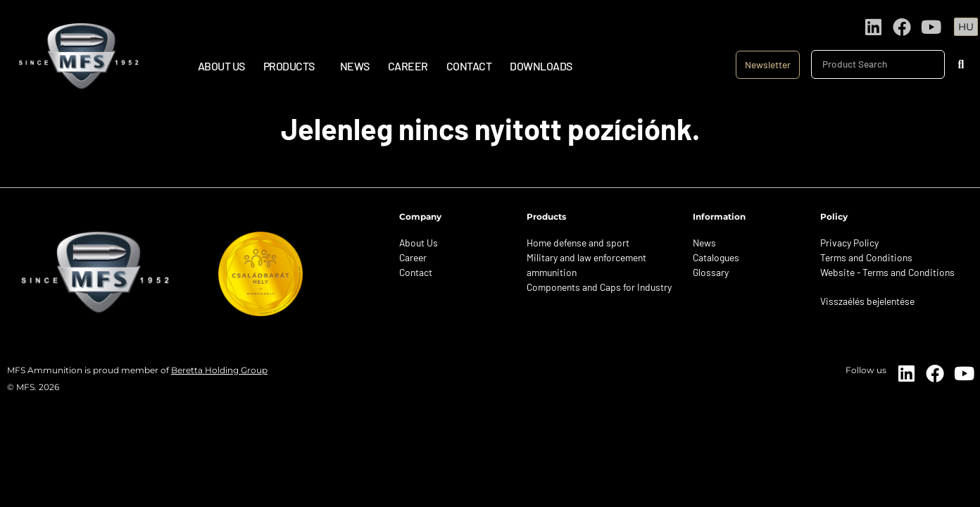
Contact (469, 66)
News (355, 66)
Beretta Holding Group (219, 370)
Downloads (541, 66)
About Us (221, 66)
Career (408, 66)
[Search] (961, 64)
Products (293, 66)
